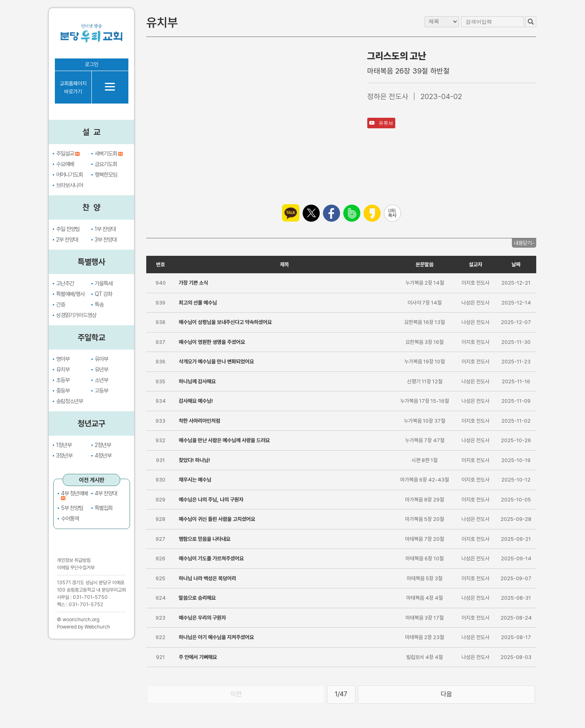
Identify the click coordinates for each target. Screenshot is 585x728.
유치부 (63, 369)
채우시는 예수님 (195, 480)
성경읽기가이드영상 (76, 315)
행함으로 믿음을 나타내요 (205, 539)
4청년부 (103, 456)
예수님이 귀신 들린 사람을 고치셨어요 (217, 519)
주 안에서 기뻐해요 (198, 657)
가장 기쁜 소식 (193, 283)
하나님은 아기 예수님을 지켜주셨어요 (216, 637)
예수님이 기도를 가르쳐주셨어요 (211, 558)
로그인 (92, 64)
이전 (236, 694)
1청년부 (64, 445)
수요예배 (65, 164)
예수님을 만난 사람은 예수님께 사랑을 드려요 (224, 440)
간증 (61, 305)
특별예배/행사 (70, 294)
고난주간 (65, 283)
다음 (446, 694)
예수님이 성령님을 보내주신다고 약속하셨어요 (225, 322)
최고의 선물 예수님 (198, 303)
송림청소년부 (69, 401)
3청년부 (64, 456)
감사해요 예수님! (196, 401)
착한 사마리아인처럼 (199, 421)
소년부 (101, 380)
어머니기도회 (69, 175)
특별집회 (104, 508)
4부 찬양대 (106, 493)
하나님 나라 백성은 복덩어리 (207, 578)
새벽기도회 (109, 153)
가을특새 (104, 283)
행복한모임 (106, 175)
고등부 (101, 391)
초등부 (63, 380)
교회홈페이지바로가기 (73, 87)
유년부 (101, 369)
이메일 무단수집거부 (76, 568)
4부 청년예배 (74, 496)
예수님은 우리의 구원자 (202, 618)
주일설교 (68, 153)
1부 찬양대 (105, 229)
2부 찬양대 (67, 240)
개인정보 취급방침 (74, 560)
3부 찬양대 (106, 240)
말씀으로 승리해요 (197, 598)
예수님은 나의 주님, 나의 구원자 (211, 500)
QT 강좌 (103, 294)
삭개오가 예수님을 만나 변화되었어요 (216, 362)
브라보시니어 (69, 185)
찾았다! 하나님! (194, 460)
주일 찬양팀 (68, 229)
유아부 (101, 359)
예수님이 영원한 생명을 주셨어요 (212, 342)
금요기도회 (106, 164)
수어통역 (70, 518)
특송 (99, 305)
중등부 (63, 391)
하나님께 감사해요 (197, 381)
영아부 (63, 359)
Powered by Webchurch (83, 627)
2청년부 (103, 445)
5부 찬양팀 (72, 508)
